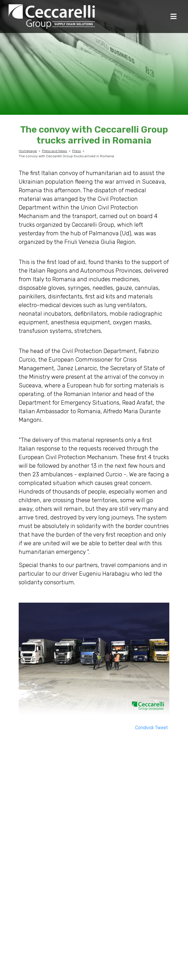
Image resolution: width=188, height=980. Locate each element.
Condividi (144, 728)
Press (76, 151)
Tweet (161, 728)
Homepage (28, 151)
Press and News (54, 151)
